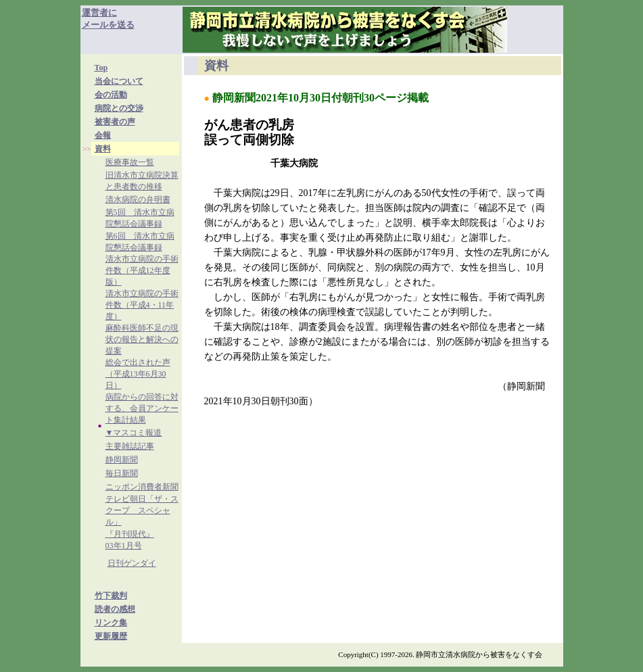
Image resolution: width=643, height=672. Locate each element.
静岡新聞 (122, 460)
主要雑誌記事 (130, 446)
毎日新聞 (122, 473)
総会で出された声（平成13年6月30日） (138, 374)
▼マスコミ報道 (134, 433)
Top (101, 68)
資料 (103, 149)
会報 (103, 135)
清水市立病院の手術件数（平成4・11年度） (142, 305)
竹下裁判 (111, 596)
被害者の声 (115, 122)
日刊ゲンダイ (132, 563)
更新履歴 (111, 636)
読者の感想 (115, 609)
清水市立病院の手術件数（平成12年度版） (142, 270)
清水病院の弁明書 (138, 199)
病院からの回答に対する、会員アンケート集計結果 (142, 408)
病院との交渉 (119, 108)
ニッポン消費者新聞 (142, 487)
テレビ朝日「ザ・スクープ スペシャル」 (142, 510)
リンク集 (111, 623)
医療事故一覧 (130, 162)
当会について (119, 81)
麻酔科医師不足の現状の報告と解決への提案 (142, 339)
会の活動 (111, 95)
